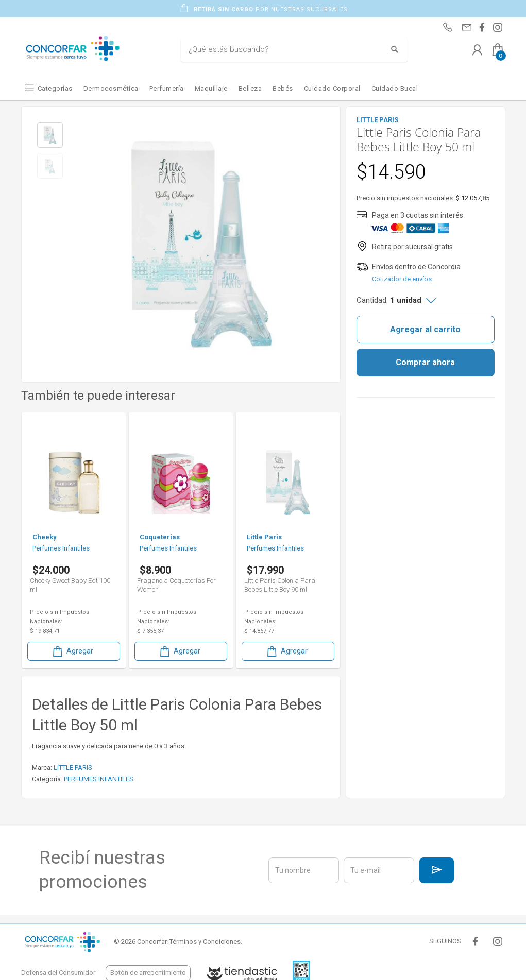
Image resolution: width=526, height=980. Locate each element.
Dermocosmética (111, 88)
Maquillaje (211, 88)
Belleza (250, 88)
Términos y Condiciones (205, 942)
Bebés (283, 88)
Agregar (72, 651)
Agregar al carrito (425, 329)
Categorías (55, 88)
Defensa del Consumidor (58, 973)
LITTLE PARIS (73, 768)
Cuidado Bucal (395, 88)
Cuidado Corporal (332, 88)
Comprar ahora (425, 362)
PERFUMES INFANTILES (99, 779)
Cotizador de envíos (402, 279)
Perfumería (167, 88)
